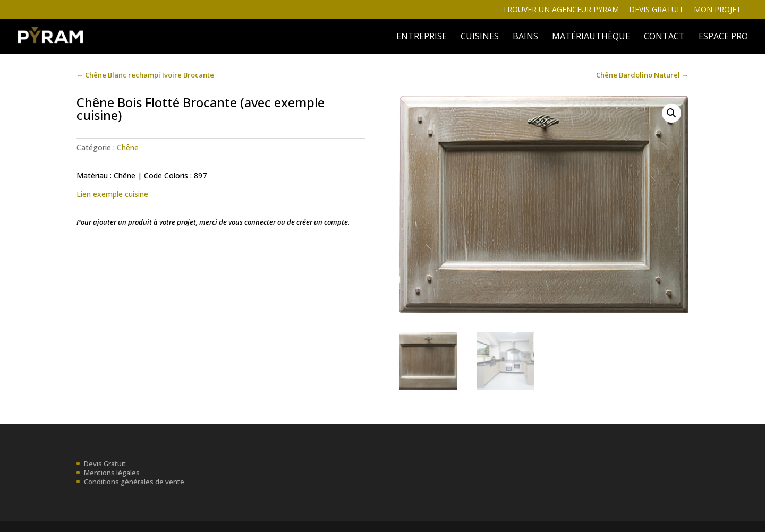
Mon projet (717, 10)
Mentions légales (112, 473)
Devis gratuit (656, 10)
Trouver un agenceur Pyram (561, 10)
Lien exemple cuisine (112, 194)
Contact (664, 37)
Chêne (128, 147)
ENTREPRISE (422, 37)
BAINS (525, 37)
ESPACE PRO (723, 37)
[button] (671, 113)
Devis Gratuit (105, 464)
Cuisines (480, 37)
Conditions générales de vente (134, 482)
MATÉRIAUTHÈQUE (591, 37)
